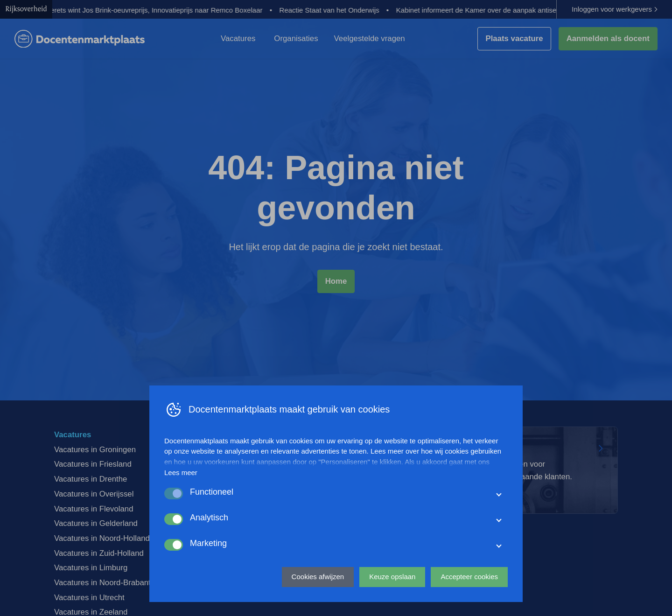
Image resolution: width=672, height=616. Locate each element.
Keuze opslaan (392, 577)
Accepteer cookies (469, 577)
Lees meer (181, 472)
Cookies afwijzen (318, 577)
